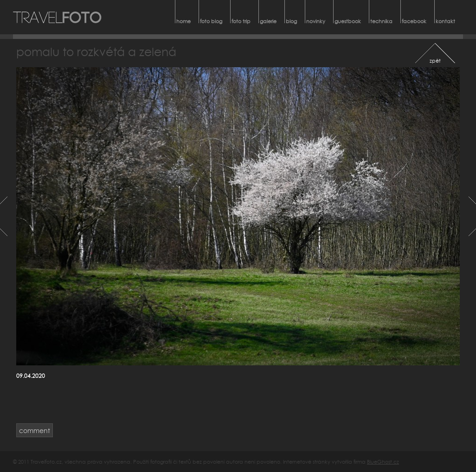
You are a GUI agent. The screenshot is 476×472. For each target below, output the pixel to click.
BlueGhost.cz (383, 462)
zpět (435, 61)
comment (35, 431)
